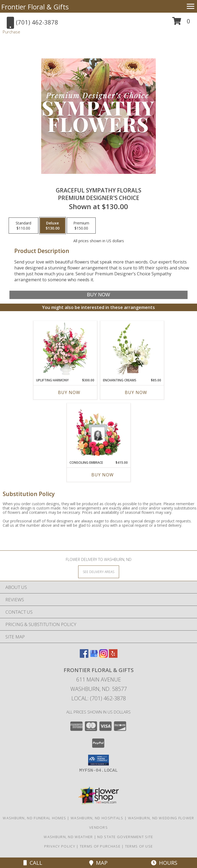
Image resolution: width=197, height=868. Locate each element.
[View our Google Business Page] (94, 656)
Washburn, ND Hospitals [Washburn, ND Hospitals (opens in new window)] (97, 818)
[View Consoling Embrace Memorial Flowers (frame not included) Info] (98, 432)
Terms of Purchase (100, 846)
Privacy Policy (60, 846)
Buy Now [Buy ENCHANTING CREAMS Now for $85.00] (136, 392)
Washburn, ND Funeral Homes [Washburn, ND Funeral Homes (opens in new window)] (34, 818)
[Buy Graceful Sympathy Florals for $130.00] (98, 295)
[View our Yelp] (113, 656)
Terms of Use (139, 846)
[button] (181, 23)
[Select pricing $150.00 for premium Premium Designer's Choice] (81, 226)
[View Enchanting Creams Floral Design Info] (132, 349)
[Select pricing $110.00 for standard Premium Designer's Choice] (23, 226)
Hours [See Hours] (164, 863)
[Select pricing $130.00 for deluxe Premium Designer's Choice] (53, 226)
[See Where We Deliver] (99, 572)
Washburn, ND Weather (68, 837)
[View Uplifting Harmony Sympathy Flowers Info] (65, 349)
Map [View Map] (98, 863)
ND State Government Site (125, 837)
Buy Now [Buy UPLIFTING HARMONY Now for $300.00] (69, 392)
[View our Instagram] (103, 656)
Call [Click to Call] (33, 863)
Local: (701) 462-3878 (99, 698)
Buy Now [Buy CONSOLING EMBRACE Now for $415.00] (103, 475)
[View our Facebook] (84, 656)
